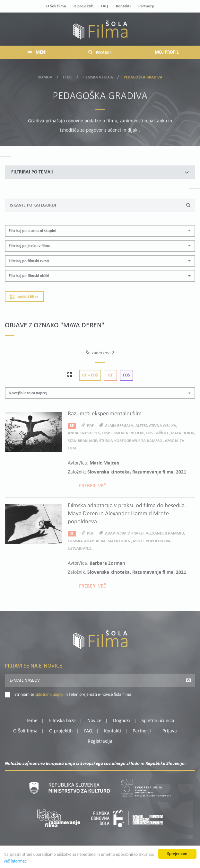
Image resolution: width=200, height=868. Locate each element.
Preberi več (93, 486)
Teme (67, 76)
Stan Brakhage (83, 441)
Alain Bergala (119, 426)
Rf (110, 375)
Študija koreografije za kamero (131, 441)
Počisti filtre (24, 297)
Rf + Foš (90, 375)
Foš (126, 375)
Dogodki (122, 721)
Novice (94, 721)
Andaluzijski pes (84, 433)
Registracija (100, 741)
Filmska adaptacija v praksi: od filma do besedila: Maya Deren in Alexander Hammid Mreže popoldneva (127, 514)
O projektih (83, 6)
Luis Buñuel (157, 433)
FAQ (105, 6)
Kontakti (123, 6)
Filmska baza (62, 721)
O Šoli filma (56, 6)
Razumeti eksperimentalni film (105, 414)
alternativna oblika (156, 426)
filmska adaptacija (87, 541)
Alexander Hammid (165, 533)
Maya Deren (182, 433)
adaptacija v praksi (124, 533)
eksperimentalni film (123, 433)
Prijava (170, 731)
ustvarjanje (80, 549)
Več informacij (16, 862)
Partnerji (146, 6)
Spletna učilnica (158, 721)
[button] (100, 231)
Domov (45, 76)
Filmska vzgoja (98, 76)
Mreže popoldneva (152, 541)
